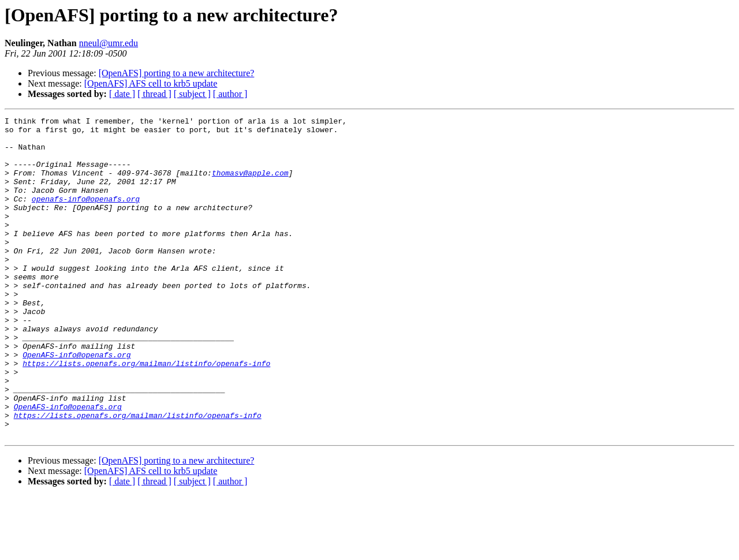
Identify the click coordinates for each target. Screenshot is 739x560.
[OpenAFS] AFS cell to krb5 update (151, 83)
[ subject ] (192, 94)
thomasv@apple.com (250, 185)
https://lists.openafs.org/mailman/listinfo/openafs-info (146, 413)
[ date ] (122, 94)
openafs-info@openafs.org (86, 216)
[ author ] (230, 94)
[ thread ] (154, 94)
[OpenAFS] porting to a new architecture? (177, 73)
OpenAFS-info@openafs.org (76, 403)
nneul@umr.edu (109, 43)
